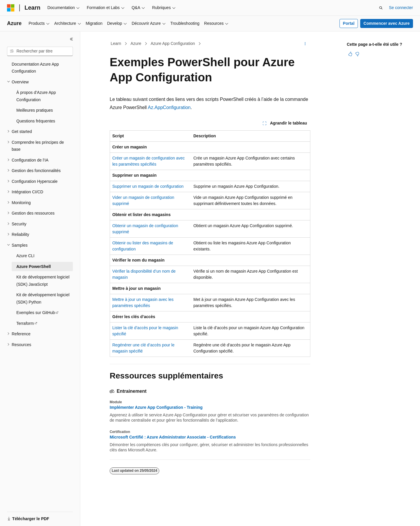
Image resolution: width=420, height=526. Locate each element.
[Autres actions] (305, 44)
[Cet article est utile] (350, 54)
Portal (349, 23)
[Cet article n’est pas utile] (357, 54)
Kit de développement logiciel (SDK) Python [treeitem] (43, 298)
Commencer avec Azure (386, 23)
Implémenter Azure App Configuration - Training (156, 407)
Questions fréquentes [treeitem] (36, 121)
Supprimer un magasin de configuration (148, 186)
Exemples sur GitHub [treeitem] (36, 313)
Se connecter (401, 8)
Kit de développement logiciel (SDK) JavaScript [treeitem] (43, 281)
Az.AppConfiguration (169, 107)
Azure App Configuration (173, 43)
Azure (136, 43)
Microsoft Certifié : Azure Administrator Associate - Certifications (173, 437)
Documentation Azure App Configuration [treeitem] (35, 68)
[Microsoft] (11, 8)
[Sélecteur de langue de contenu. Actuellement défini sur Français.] (21, 516)
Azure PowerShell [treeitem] (34, 266)
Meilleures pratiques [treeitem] (35, 110)
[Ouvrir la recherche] (381, 8)
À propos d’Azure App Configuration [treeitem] (36, 96)
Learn (116, 43)
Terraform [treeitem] (25, 323)
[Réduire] (71, 39)
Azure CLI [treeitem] (25, 256)
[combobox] (40, 51)
